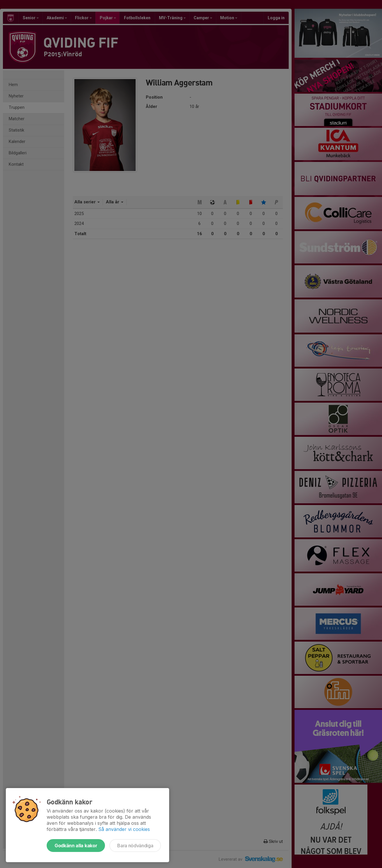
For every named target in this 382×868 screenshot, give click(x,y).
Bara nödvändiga (135, 846)
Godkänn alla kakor (76, 846)
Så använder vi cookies (124, 829)
